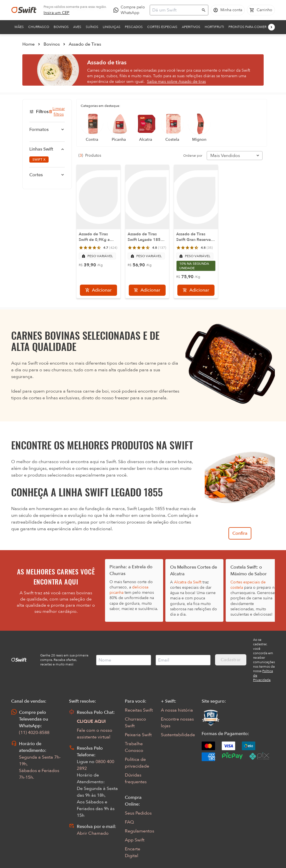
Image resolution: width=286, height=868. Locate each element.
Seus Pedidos (138, 813)
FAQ (129, 822)
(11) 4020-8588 (34, 733)
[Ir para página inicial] (24, 10)
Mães (19, 27)
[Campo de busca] (175, 10)
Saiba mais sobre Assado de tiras (176, 82)
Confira (240, 533)
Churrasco (39, 27)
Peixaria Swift (138, 735)
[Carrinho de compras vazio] (261, 10)
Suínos (92, 27)
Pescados (134, 27)
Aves (77, 27)
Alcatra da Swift (188, 582)
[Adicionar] (98, 290)
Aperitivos (191, 27)
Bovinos (61, 27)
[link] (57, 13)
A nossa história (177, 710)
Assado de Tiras (85, 44)
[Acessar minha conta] (228, 10)
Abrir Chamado (93, 833)
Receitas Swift (139, 710)
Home (28, 44)
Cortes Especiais (162, 27)
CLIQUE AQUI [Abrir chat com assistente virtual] (91, 721)
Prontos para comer (247, 27)
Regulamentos (140, 831)
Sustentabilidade (178, 735)
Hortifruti (214, 27)
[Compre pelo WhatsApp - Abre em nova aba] (130, 10)
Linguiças (112, 27)
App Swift (135, 840)
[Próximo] (271, 27)
